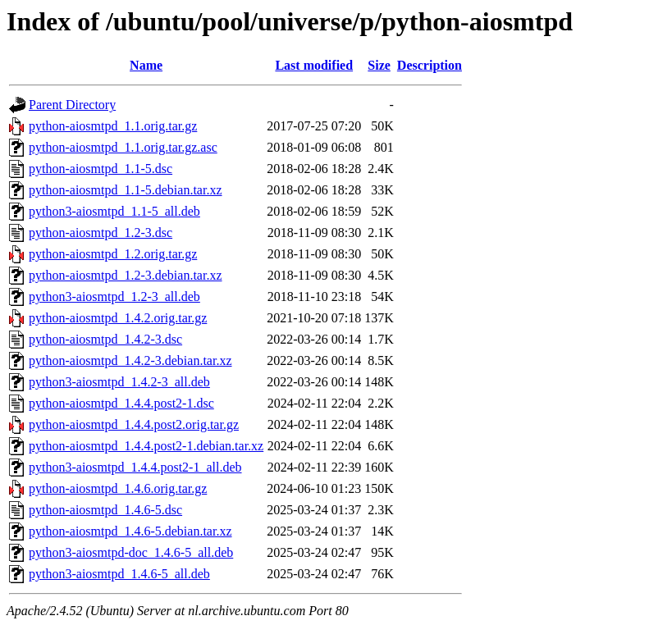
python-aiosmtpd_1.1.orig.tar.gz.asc (123, 147)
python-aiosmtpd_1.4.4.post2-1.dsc (121, 403)
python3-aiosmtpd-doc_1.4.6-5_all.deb (131, 552)
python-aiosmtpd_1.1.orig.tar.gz (113, 126)
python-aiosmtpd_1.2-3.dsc (101, 233)
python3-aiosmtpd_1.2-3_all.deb (114, 297)
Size (379, 65)
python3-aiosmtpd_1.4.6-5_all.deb (119, 574)
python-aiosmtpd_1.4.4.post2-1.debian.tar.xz (146, 446)
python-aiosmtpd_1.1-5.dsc (101, 169)
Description (430, 65)
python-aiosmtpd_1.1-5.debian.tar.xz (126, 190)
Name (146, 65)
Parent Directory (72, 105)
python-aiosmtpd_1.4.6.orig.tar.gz (118, 488)
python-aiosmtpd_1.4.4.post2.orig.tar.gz (134, 424)
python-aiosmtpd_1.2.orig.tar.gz (113, 254)
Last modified (314, 65)
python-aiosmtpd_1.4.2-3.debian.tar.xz (130, 360)
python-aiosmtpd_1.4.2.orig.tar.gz (118, 318)
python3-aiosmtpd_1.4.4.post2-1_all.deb (135, 467)
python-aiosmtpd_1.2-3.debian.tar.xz (126, 275)
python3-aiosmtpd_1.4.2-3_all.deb (119, 382)
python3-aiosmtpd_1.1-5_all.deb (114, 211)
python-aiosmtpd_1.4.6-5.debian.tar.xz (130, 531)
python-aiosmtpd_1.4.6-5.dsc (105, 510)
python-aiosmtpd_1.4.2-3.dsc (105, 339)
